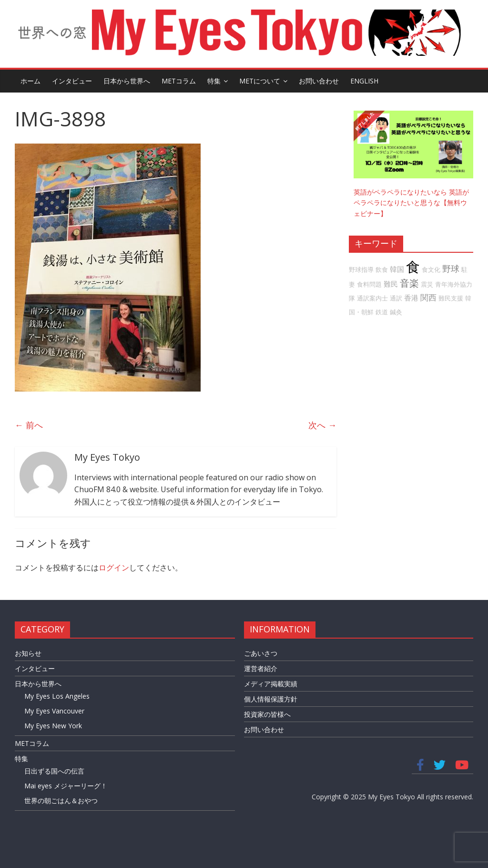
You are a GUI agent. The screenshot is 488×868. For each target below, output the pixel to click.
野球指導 (361, 269)
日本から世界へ (127, 81)
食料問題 (369, 284)
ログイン (114, 568)
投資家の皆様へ (267, 714)
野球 (451, 269)
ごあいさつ (261, 653)
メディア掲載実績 (271, 684)
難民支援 (451, 298)
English (364, 81)
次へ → (322, 425)
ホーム (30, 81)
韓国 (397, 269)
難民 (391, 284)
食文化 (431, 269)
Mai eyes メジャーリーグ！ (66, 786)
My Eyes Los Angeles (57, 696)
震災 (427, 284)
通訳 (396, 298)
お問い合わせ (319, 81)
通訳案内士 (372, 298)
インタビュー (72, 81)
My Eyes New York (53, 726)
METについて (260, 81)
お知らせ (28, 653)
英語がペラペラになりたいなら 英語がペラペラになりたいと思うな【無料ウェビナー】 (411, 203)
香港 (411, 298)
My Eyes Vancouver (54, 711)
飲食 (382, 269)
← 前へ (29, 425)
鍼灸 (396, 312)
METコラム (179, 81)
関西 (428, 297)
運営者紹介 (261, 668)
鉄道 (382, 312)
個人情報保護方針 (271, 699)
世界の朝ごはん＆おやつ (61, 801)
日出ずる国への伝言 (54, 771)
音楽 (409, 283)
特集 (214, 81)
